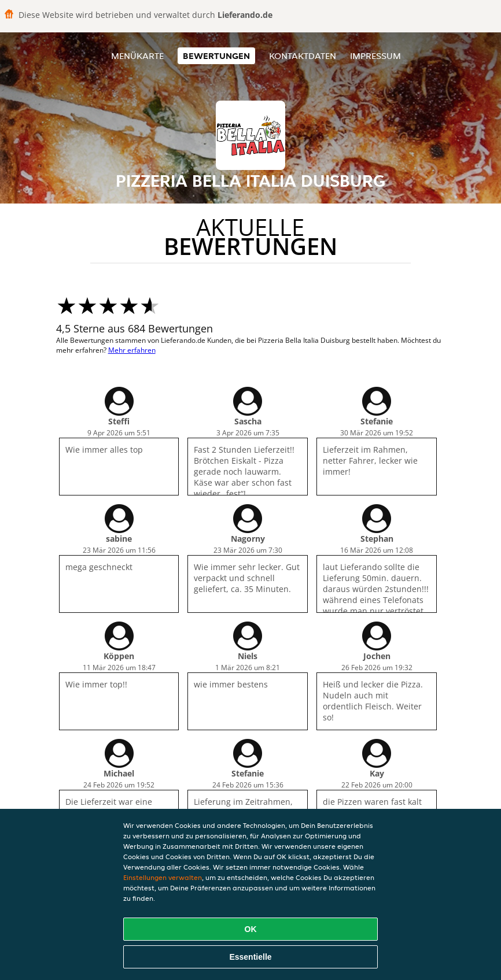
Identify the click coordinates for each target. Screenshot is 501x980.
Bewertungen (216, 56)
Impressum (375, 56)
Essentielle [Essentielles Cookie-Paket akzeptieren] (250, 957)
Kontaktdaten (303, 56)
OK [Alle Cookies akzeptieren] (251, 929)
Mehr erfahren (132, 350)
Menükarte (137, 56)
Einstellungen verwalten (163, 877)
